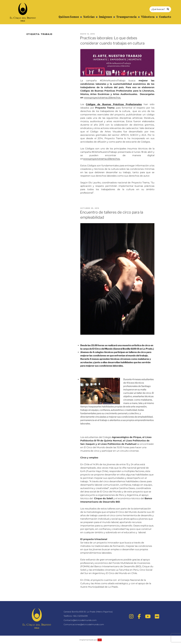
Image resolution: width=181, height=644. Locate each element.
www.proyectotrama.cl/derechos (102, 98)
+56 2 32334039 (80, 616)
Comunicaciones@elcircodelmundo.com (84, 624)
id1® (100, 640)
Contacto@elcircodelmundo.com (80, 620)
